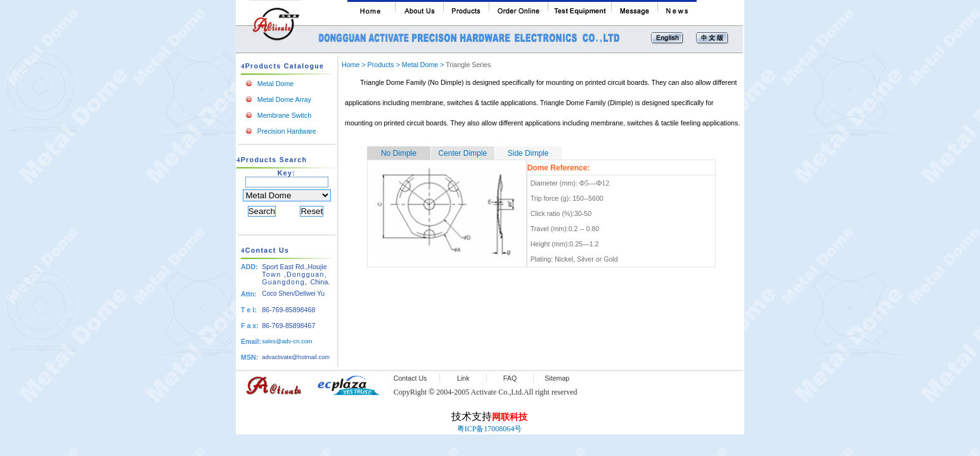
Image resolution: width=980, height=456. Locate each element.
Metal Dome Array (284, 99)
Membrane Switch (284, 115)
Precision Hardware (287, 131)
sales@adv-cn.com (287, 341)
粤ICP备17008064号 (490, 429)
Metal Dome (275, 84)
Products (381, 65)
